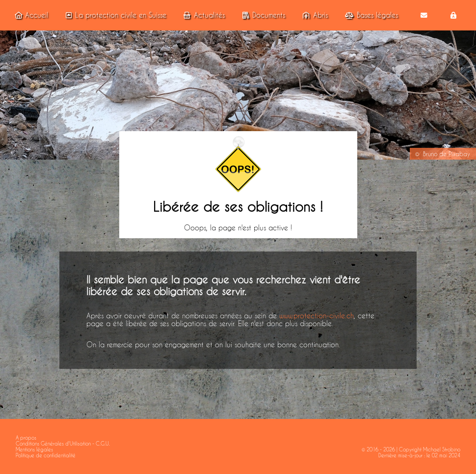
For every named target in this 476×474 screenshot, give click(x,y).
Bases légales (370, 15)
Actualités (202, 15)
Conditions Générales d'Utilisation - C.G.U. (63, 444)
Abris (314, 15)
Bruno (430, 154)
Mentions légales (34, 449)
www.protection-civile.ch (317, 316)
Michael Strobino (442, 449)
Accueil (30, 15)
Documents (262, 15)
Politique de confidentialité (46, 455)
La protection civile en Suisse (114, 15)
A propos (26, 438)
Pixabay (459, 154)
